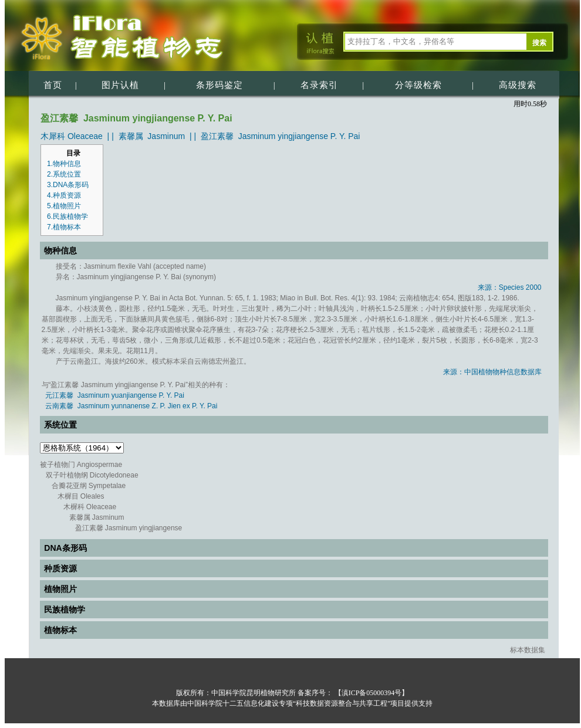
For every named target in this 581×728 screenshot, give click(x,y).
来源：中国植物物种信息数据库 (492, 372)
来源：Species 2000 (510, 287)
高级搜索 (518, 85)
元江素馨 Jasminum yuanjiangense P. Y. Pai (115, 395)
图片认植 (120, 85)
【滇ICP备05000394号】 (371, 693)
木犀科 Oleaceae (72, 136)
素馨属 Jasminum (152, 136)
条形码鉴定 (219, 85)
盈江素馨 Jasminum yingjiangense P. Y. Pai (281, 136)
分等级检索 (418, 85)
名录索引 (319, 85)
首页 (53, 85)
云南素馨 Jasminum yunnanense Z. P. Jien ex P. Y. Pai (131, 406)
